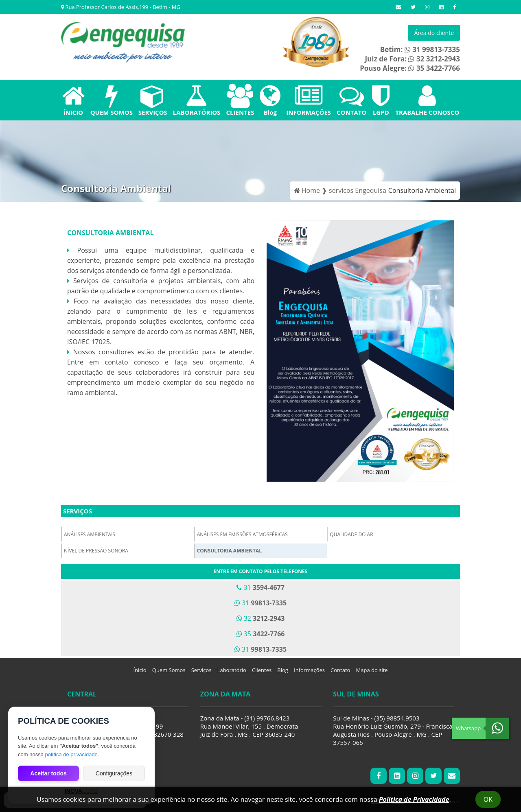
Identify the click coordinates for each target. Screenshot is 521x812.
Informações (309, 670)
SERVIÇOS (153, 100)
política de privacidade (71, 754)
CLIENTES (240, 100)
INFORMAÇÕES (309, 100)
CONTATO (351, 100)
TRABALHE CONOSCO (427, 100)
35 (261, 634)
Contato (340, 670)
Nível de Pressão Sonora (96, 551)
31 (260, 587)
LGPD (381, 100)
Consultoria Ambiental (229, 551)
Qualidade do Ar (351, 534)
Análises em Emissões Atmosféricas (242, 534)
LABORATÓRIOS (197, 100)
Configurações (114, 773)
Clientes (262, 670)
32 (261, 618)
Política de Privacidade (414, 799)
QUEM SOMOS (112, 100)
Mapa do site (372, 670)
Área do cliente (434, 33)
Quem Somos (169, 670)
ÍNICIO (73, 100)
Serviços (78, 511)
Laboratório (232, 670)
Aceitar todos (48, 773)
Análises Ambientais (90, 534)
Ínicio (140, 670)
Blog (270, 100)
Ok (488, 799)
